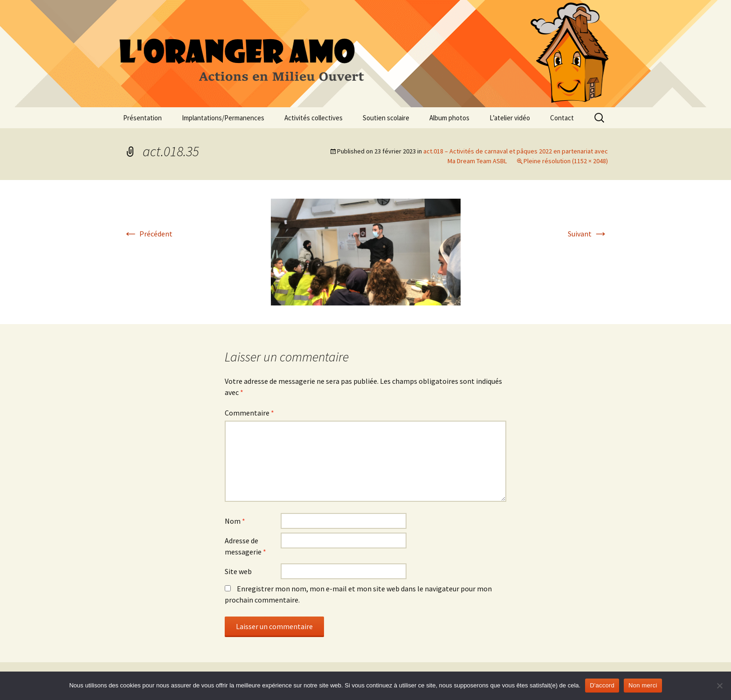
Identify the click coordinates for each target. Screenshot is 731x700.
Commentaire (249, 413)
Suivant (588, 234)
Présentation (142, 118)
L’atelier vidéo (510, 118)
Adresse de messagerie (245, 546)
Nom (235, 521)
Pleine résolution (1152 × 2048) (566, 161)
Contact (562, 118)
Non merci (643, 685)
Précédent (148, 234)
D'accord (602, 685)
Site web (238, 571)
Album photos (449, 118)
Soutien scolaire (386, 118)
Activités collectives (314, 118)
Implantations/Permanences (223, 118)
